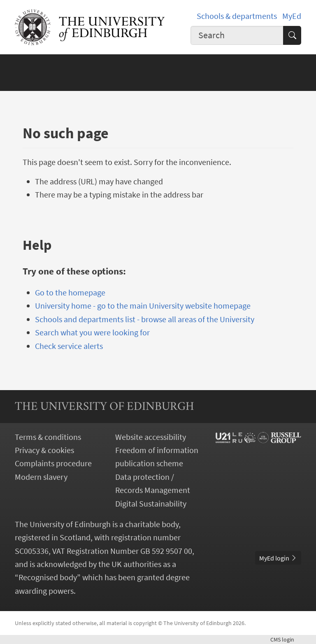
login (286, 639)
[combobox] (237, 35)
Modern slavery (41, 477)
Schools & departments (237, 16)
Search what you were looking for (92, 332)
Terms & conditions (48, 437)
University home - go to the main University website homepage (143, 306)
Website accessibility (151, 437)
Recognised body (48, 577)
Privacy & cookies (44, 450)
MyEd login (278, 558)
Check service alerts (69, 346)
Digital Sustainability (151, 504)
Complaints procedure (53, 463)
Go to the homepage (70, 293)
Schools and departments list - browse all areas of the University (145, 319)
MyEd (292, 16)
